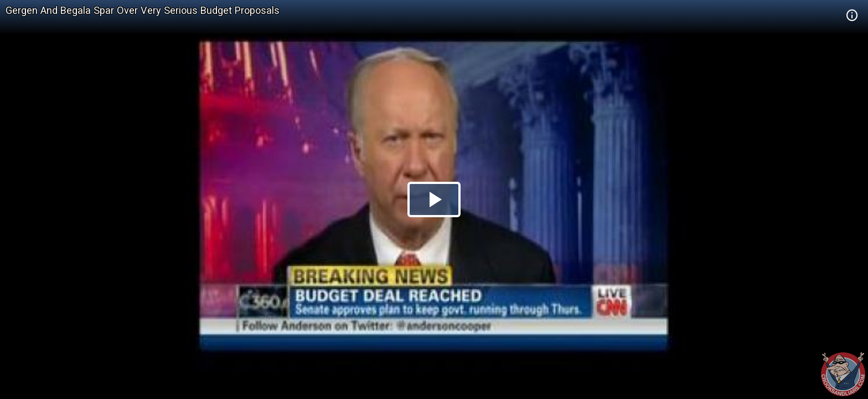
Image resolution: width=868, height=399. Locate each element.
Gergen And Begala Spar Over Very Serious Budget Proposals (143, 10)
